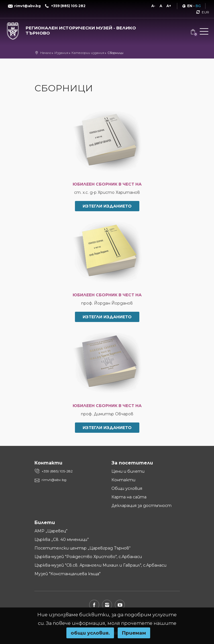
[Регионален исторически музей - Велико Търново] (71, 29)
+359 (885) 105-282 (57, 471)
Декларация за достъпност (141, 506)
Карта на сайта (129, 497)
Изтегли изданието (107, 206)
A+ (169, 6)
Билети (45, 523)
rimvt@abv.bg (54, 480)
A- (153, 6)
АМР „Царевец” (51, 531)
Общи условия (127, 488)
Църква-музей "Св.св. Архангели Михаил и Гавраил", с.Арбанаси (100, 565)
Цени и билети (128, 471)
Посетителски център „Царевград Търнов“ (82, 548)
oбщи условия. (90, 633)
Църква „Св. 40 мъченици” (62, 540)
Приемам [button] (134, 633)
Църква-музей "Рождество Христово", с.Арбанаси (88, 557)
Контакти (123, 480)
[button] (204, 33)
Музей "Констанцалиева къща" (68, 574)
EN (190, 6)
